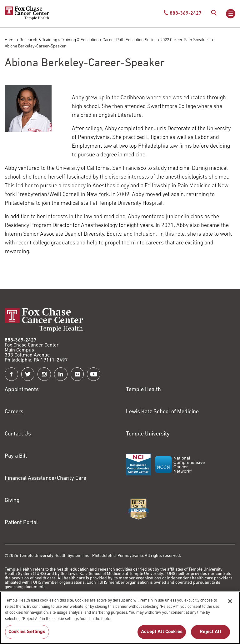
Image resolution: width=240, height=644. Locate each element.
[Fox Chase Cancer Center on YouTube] (94, 374)
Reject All (210, 635)
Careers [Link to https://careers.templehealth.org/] (14, 412)
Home (10, 40)
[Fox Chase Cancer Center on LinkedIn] (61, 374)
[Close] (230, 605)
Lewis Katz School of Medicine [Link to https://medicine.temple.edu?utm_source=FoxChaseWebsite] (162, 412)
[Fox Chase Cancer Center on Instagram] (44, 374)
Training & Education (80, 40)
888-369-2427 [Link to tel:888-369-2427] (21, 340)
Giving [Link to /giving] (12, 501)
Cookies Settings (27, 635)
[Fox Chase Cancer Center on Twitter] (28, 374)
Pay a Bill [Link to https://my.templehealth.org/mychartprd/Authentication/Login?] (16, 456)
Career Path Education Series (130, 40)
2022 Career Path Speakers (185, 40)
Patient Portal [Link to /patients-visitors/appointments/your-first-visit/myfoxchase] (21, 523)
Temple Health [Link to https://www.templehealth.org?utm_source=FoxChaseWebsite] (143, 390)
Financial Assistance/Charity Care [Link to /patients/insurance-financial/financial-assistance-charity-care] (45, 478)
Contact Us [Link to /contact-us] (18, 434)
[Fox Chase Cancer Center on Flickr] (77, 374)
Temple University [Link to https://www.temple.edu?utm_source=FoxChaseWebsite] (148, 434)
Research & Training (38, 40)
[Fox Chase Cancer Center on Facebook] (11, 374)
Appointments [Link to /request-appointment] (22, 390)
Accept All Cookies (162, 635)
